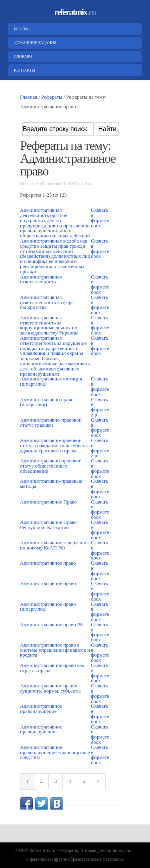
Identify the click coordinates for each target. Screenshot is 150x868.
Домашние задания (34, 43)
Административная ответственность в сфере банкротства (47, 303)
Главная (29, 97)
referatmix (75, 12)
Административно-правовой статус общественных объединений (51, 466)
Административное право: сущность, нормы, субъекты (50, 688)
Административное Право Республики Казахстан (48, 525)
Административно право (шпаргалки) (47, 402)
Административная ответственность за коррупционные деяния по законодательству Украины (49, 325)
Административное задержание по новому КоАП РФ (54, 545)
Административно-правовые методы (51, 484)
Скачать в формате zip (100, 407)
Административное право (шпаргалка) (48, 607)
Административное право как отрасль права (52, 668)
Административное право (48, 563)
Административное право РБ (51, 625)
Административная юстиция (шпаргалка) (51, 381)
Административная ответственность (41, 280)
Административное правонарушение (41, 709)
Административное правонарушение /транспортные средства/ (55, 753)
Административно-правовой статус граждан (51, 423)
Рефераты (23, 29)
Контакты (24, 70)
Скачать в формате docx (100, 218)
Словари (22, 57)
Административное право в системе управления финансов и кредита (55, 650)
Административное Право (48, 502)
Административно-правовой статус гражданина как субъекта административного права (55, 446)
